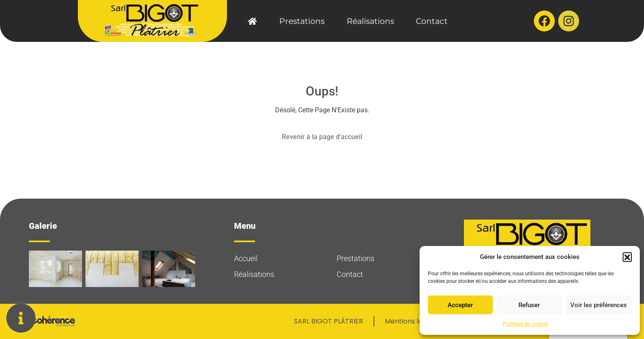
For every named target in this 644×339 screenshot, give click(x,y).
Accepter (460, 305)
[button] (627, 257)
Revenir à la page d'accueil (322, 137)
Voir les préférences (599, 305)
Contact (427, 21)
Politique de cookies (526, 324)
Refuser (529, 305)
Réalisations (369, 21)
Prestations (304, 21)
